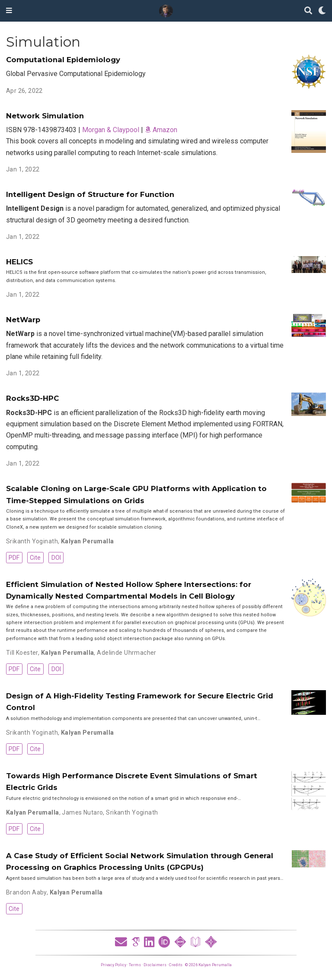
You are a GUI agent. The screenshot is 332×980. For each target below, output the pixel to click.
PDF (14, 558)
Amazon (161, 130)
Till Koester (22, 653)
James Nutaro (82, 812)
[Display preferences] (322, 11)
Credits (176, 965)
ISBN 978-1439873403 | (44, 130)
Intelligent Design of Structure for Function (90, 194)
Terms (135, 965)
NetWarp (23, 320)
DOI (56, 558)
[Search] (308, 11)
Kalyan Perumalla (88, 541)
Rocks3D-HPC (32, 398)
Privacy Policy (113, 965)
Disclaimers (155, 965)
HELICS (19, 262)
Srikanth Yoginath (32, 541)
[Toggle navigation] (9, 11)
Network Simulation (45, 116)
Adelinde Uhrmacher (127, 653)
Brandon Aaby (26, 892)
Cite (35, 558)
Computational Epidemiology (63, 60)
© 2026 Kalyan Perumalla (208, 965)
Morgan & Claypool (111, 130)
